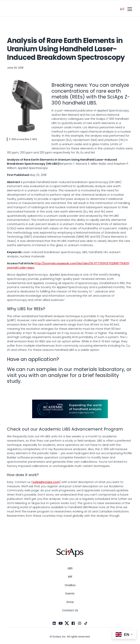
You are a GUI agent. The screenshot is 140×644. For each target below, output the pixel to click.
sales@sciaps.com (46, 482)
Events (70, 593)
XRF (70, 577)
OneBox (70, 585)
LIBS (70, 568)
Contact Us (70, 610)
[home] (19, 9)
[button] (129, 9)
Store (70, 602)
